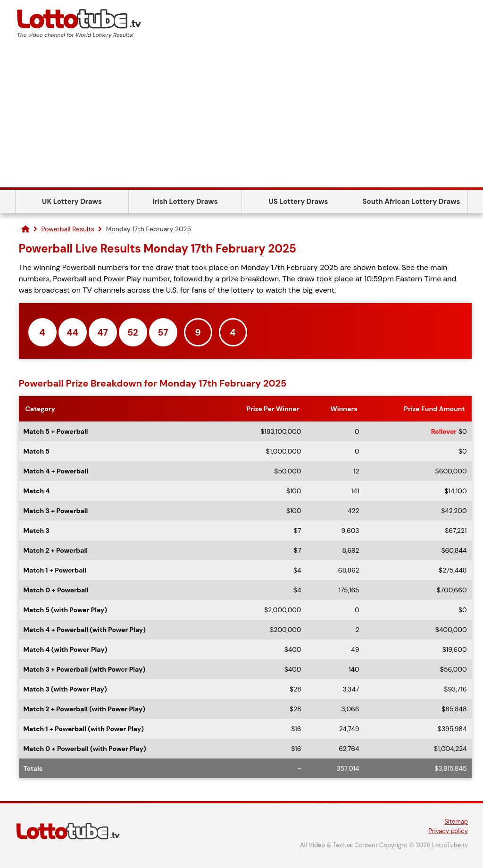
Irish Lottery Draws (185, 202)
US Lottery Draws (298, 202)
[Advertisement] (241, 117)
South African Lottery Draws (412, 202)
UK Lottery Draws (72, 202)
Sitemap (456, 822)
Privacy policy (448, 831)
